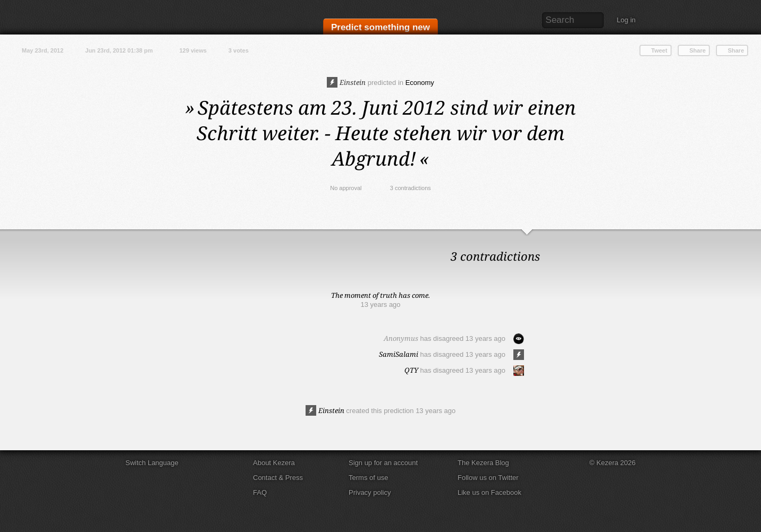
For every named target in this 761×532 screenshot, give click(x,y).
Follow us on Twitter (488, 478)
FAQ (260, 492)
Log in (626, 20)
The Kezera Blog (483, 463)
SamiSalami (399, 354)
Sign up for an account (383, 463)
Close (750, 240)
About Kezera (274, 463)
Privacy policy (370, 492)
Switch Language (152, 463)
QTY (411, 370)
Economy (420, 83)
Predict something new (380, 27)
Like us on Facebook (489, 492)
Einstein (346, 82)
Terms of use (368, 478)
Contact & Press (278, 478)
